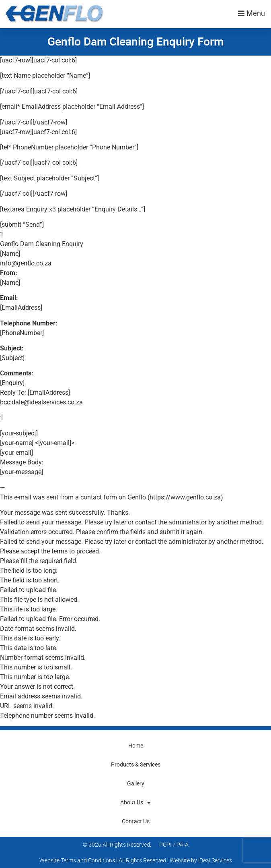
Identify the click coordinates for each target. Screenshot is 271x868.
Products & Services (136, 764)
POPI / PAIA (174, 845)
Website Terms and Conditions (77, 860)
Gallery (136, 783)
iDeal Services (215, 860)
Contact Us (136, 821)
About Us (135, 803)
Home (136, 746)
